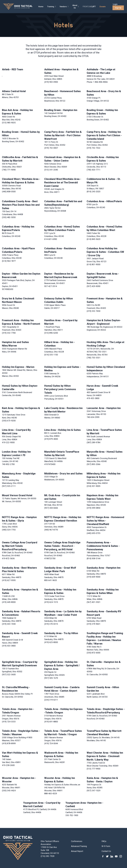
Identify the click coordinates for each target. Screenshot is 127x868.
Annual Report (77, 851)
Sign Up (118, 8)
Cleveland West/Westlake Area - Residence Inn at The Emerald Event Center (63, 182)
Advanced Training (79, 846)
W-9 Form (106, 846)
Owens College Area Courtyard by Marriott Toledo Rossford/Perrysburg (20, 546)
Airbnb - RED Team (13, 69)
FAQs (104, 841)
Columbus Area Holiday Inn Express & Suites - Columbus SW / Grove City (105, 252)
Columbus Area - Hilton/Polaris (104, 201)
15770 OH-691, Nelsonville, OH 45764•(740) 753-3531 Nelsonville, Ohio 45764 (100, 352)
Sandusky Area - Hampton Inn (104, 568)
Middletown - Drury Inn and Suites (63, 474)
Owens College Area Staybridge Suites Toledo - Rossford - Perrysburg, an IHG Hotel (62, 546)
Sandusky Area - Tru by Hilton (61, 633)
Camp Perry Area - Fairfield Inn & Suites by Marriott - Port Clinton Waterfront (63, 135)
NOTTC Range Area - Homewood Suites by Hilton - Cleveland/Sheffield (105, 521)
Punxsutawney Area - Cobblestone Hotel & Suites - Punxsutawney (103, 546)
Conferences (77, 841)
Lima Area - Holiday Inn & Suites (63, 430)
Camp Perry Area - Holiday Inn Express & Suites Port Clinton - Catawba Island (104, 135)
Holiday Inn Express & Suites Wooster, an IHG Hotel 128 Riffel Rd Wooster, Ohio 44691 (62, 788)
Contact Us (106, 851)
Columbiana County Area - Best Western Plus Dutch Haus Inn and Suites (21, 205)
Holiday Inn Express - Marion (18, 367)
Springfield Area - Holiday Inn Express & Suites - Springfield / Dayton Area (62, 665)
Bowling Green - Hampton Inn (61, 110)
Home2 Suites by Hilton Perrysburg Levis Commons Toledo (60, 389)
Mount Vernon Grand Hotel (17, 495)
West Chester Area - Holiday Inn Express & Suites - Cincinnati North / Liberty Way (105, 756)
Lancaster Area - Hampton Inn (104, 408)
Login (115, 4)
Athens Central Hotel (14, 91)
